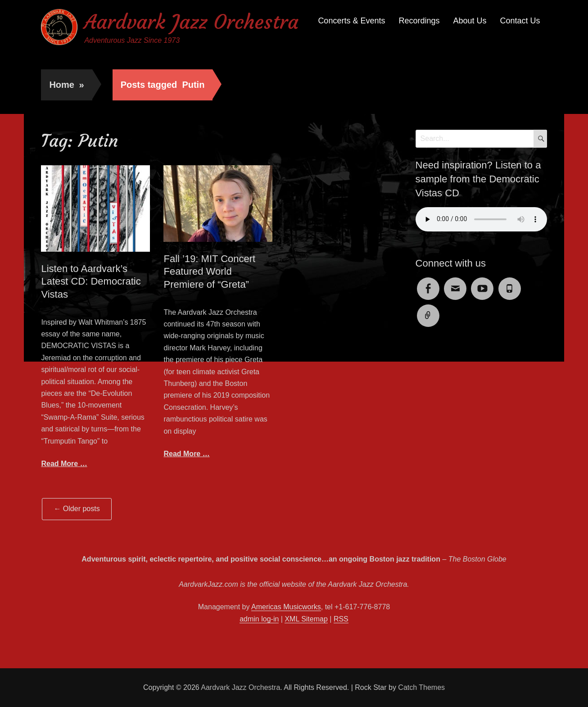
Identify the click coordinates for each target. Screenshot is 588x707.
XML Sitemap (306, 619)
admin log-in (259, 619)
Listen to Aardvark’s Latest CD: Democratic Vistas (91, 281)
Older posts (77, 509)
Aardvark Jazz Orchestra (191, 22)
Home (66, 85)
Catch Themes (421, 687)
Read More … (64, 464)
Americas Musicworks (286, 607)
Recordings (419, 21)
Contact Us (520, 21)
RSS (341, 619)
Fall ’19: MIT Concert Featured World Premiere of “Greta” (209, 272)
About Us (470, 21)
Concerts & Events (351, 21)
